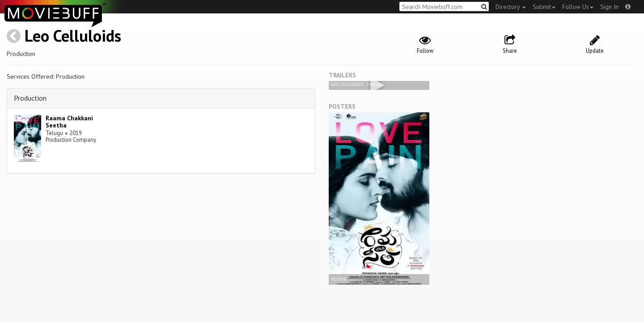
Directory (511, 7)
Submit (544, 7)
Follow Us (578, 7)
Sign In (609, 7)
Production (30, 98)
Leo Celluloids (73, 36)
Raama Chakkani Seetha (69, 122)
